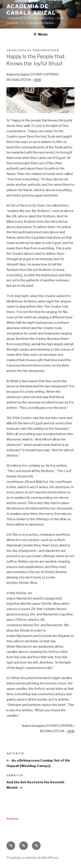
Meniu (40, 34)
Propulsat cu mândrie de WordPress (32, 858)
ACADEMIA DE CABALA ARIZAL (31, 10)
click (37, 80)
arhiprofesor (46, 50)
